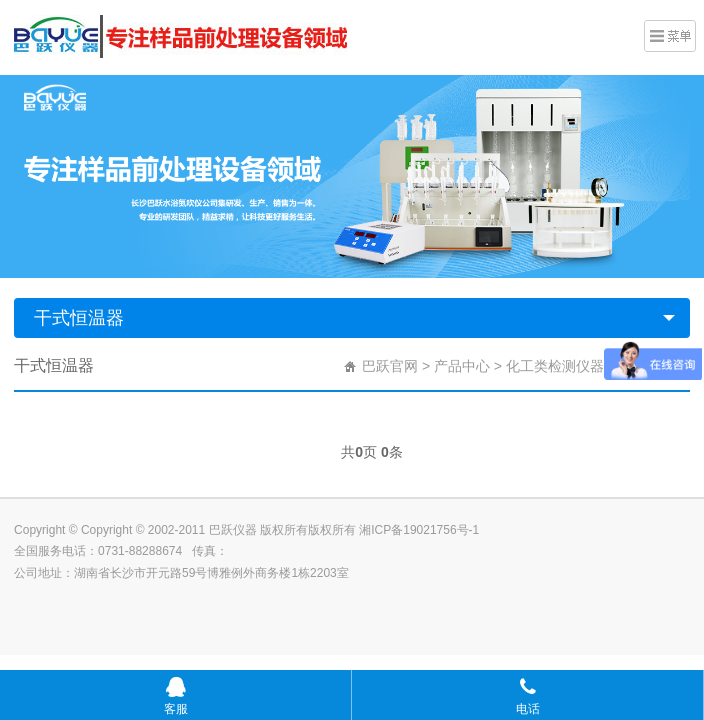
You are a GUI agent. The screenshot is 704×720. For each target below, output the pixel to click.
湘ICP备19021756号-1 (419, 530)
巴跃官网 (390, 366)
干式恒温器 (79, 318)
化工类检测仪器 (555, 366)
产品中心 (462, 366)
